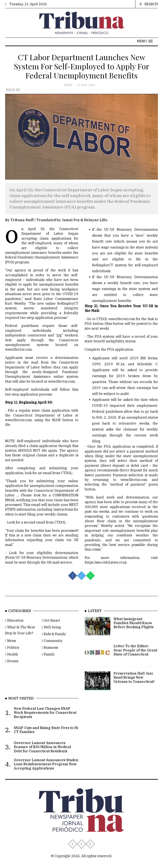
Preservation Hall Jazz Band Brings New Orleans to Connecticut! (134, 686)
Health (12, 662)
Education (14, 629)
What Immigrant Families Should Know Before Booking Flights (133, 631)
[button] (145, 41)
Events (12, 669)
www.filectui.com (18, 354)
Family (48, 662)
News (68, 85)
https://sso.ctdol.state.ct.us (106, 567)
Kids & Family (54, 642)
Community (52, 649)
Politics (12, 656)
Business (50, 656)
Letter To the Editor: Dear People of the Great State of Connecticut (135, 658)
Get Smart (51, 629)
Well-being (52, 635)
